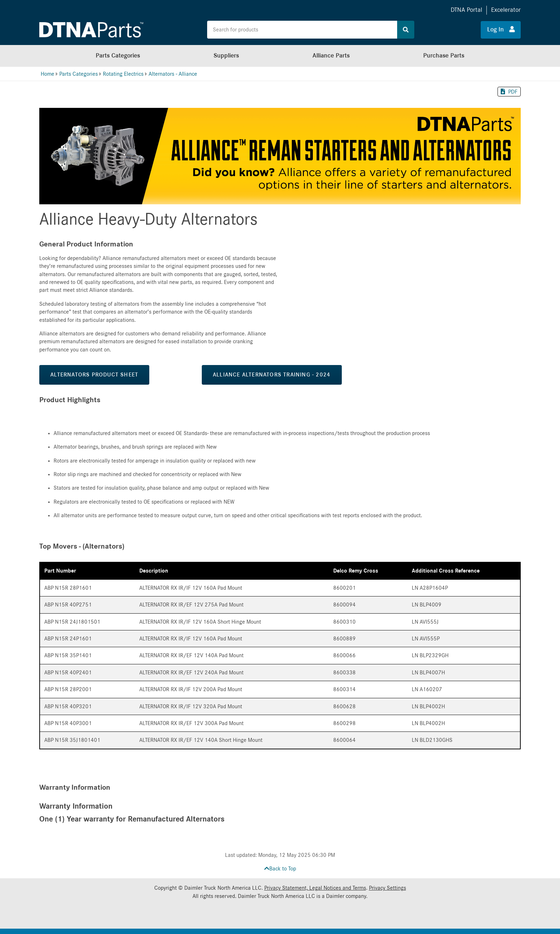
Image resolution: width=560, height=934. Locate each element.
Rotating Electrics (123, 74)
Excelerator (506, 10)
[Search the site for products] (302, 30)
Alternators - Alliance (173, 74)
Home (47, 74)
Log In (501, 29)
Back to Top (280, 869)
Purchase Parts (444, 56)
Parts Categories (118, 56)
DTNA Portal (466, 10)
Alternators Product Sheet (94, 375)
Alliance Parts (331, 56)
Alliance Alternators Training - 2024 (272, 375)
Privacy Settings (387, 888)
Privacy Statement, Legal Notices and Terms (315, 888)
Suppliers (226, 56)
